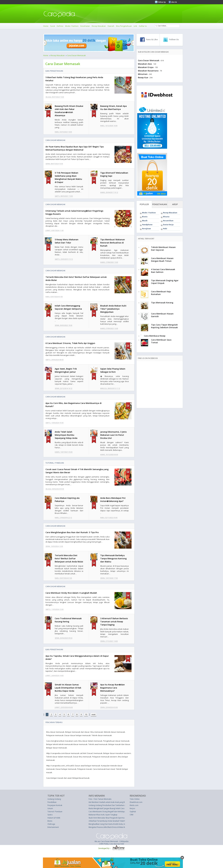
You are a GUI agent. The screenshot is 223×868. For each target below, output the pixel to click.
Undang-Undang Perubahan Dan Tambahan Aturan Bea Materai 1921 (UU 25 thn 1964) (123, 805)
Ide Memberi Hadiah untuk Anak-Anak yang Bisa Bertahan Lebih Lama (117, 802)
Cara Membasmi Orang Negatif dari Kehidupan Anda (110, 812)
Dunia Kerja (168, 225)
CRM (131, 815)
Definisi (60, 26)
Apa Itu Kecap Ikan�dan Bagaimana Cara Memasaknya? (112, 688)
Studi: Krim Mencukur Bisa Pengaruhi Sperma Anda (109, 818)
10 (86, 714)
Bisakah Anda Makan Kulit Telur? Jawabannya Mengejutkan (113, 309)
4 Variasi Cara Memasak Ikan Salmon (163, 271)
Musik (145, 221)
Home (46, 26)
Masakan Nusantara (148, 71)
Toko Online (135, 799)
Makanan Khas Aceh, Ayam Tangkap (103, 815)
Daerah (111, 26)
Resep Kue (143, 77)
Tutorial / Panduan (55, 463)
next (94, 714)
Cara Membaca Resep (155, 336)
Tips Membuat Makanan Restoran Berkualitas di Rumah (113, 243)
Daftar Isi (143, 26)
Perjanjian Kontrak (55, 805)
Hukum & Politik (54, 818)
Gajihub (133, 812)
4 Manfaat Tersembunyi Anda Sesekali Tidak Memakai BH (111, 821)
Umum (50, 808)
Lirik (135, 26)
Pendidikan (52, 802)
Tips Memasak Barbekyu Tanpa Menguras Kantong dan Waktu (113, 558)
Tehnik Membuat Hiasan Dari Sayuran (163, 249)
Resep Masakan (99, 26)
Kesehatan (85, 26)
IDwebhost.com (136, 802)
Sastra (50, 815)
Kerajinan (146, 229)
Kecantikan (168, 221)
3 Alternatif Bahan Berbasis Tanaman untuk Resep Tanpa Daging (114, 622)
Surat (53, 26)
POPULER (144, 204)
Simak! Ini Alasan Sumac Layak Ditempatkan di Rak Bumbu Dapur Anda (68, 688)
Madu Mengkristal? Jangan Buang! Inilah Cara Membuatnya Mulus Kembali (118, 808)
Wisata (166, 217)
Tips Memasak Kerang (162, 303)
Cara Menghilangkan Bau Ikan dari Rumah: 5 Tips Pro (72, 532)
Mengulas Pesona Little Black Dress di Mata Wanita (109, 827)
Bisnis (145, 217)
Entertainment (53, 827)
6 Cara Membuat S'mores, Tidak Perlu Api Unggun (70, 343)
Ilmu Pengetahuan (124, 26)
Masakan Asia (145, 64)
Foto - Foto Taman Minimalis (100, 799)
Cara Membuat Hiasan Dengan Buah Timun (162, 260)
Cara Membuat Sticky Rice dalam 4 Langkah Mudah (71, 593)
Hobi (165, 229)
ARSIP (175, 204)
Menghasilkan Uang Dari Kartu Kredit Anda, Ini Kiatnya (110, 824)
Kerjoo (132, 808)
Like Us (174, 2)
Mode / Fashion (72, 26)
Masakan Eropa (146, 67)
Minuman (143, 74)
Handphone (147, 225)
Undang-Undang (54, 799)
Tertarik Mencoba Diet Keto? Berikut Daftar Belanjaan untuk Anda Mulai (69, 558)
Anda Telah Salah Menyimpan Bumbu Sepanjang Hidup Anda (66, 435)
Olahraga (51, 824)
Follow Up (161, 2)
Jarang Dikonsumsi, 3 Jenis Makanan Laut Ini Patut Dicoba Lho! (113, 435)
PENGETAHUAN (160, 204)
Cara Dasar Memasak (76, 55)
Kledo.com (134, 805)
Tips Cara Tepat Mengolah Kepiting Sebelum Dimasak (164, 326)
